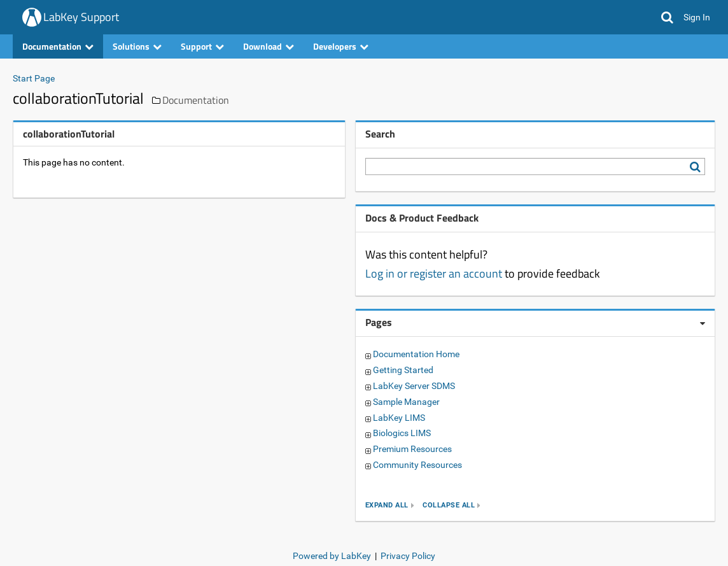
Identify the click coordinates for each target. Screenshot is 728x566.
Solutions (137, 46)
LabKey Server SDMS (414, 386)
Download (269, 46)
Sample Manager (406, 402)
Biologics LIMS (402, 433)
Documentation (58, 46)
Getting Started (403, 370)
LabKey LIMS (399, 418)
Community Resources (417, 465)
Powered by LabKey (332, 556)
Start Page (34, 78)
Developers (341, 46)
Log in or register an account (434, 273)
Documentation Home (416, 354)
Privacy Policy (408, 556)
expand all (387, 505)
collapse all (449, 505)
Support (202, 46)
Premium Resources (412, 449)
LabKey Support (81, 17)
